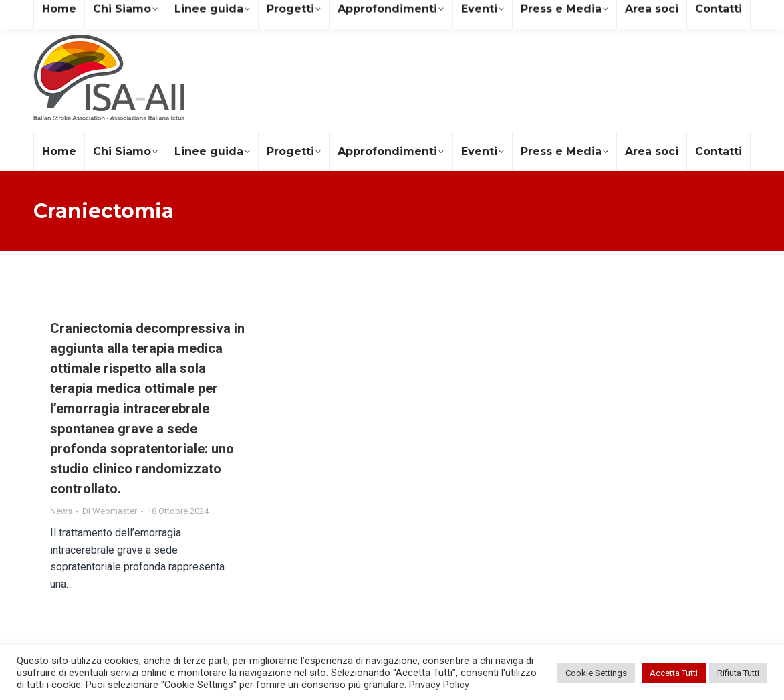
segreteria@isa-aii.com (92, 12)
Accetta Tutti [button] (674, 673)
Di (110, 511)
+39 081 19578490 (210, 12)
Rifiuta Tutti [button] (738, 673)
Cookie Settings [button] (596, 673)
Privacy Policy (439, 685)
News (61, 511)
